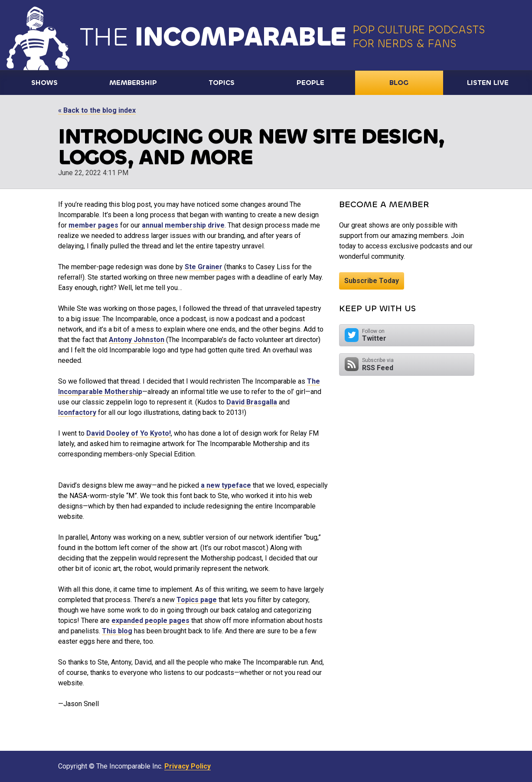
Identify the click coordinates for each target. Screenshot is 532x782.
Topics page (197, 600)
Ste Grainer (204, 267)
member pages (93, 225)
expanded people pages (150, 621)
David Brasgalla (252, 402)
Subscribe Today (372, 281)
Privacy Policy (188, 766)
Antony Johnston (137, 340)
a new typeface (226, 485)
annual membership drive (183, 225)
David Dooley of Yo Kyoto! (129, 433)
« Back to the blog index (97, 110)
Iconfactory (77, 412)
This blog (117, 631)
